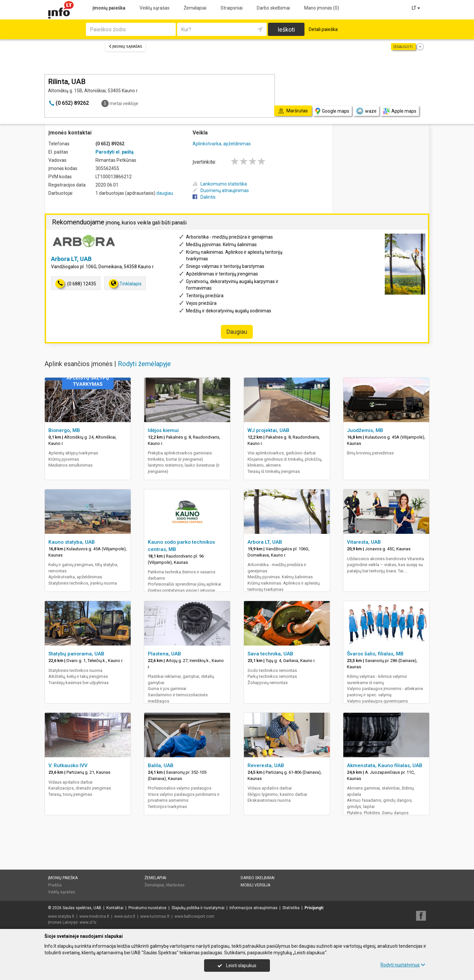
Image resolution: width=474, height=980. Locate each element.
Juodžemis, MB (365, 430)
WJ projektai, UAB (268, 430)
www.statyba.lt (61, 916)
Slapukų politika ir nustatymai (198, 908)
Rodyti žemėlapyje (144, 364)
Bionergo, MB (64, 430)
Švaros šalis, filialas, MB (375, 654)
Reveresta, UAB (266, 765)
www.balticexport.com (194, 916)
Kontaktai (115, 908)
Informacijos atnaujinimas (253, 908)
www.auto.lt (125, 916)
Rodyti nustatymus (403, 965)
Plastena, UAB (164, 654)
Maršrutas (175, 885)
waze (366, 111)
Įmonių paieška (109, 8)
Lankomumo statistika (220, 184)
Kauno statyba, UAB (72, 542)
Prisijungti (314, 908)
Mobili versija (255, 885)
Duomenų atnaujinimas (221, 190)
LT (416, 8)
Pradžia (55, 885)
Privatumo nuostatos (147, 908)
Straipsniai (232, 8)
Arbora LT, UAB (71, 259)
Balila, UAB (161, 765)
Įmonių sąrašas (125, 47)
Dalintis (204, 197)
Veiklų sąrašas (155, 8)
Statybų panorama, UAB (76, 654)
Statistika (291, 908)
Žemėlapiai (195, 8)
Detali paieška (323, 29)
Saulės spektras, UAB (82, 908)
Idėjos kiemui (163, 430)
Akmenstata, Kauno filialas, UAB (385, 765)
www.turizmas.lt (155, 916)
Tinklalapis (125, 284)
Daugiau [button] (237, 332)
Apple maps (400, 111)
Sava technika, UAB (270, 654)
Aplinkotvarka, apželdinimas (222, 144)
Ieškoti (286, 29)
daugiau (165, 193)
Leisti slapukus (237, 966)
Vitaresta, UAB (364, 542)
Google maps (332, 111)
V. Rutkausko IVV (68, 765)
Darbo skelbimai (273, 8)
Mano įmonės (322, 8)
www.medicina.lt (94, 916)
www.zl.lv (88, 922)
